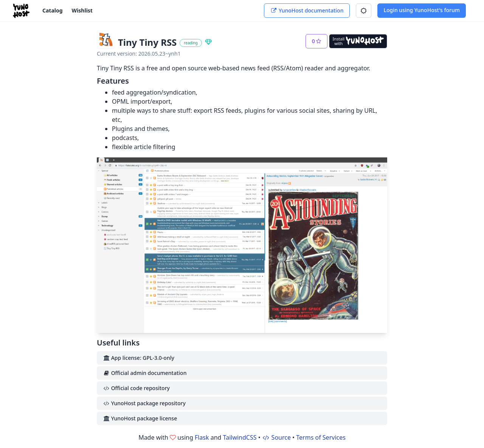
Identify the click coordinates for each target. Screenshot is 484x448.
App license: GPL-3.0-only (139, 358)
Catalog (53, 10)
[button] (364, 11)
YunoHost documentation (307, 10)
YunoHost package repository (144, 403)
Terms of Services (321, 437)
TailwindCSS (240, 437)
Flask (202, 437)
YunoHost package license (140, 418)
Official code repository (136, 388)
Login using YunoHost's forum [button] (422, 10)
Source (276, 437)
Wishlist (82, 10)
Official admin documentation (145, 373)
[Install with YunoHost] (358, 41)
